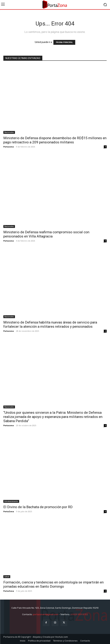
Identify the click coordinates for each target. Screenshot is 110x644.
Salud (7, 577)
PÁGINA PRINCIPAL (64, 42)
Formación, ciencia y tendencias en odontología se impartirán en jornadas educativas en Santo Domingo (53, 584)
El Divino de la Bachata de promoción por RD (38, 507)
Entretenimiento (11, 501)
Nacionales (9, 132)
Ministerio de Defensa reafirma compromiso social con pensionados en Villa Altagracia (46, 234)
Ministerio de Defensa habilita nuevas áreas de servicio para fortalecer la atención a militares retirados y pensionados (50, 324)
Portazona (9, 147)
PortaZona (9, 511)
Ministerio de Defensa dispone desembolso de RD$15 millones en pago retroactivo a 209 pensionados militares (55, 140)
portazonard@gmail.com (46, 614)
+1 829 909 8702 (79, 614)
